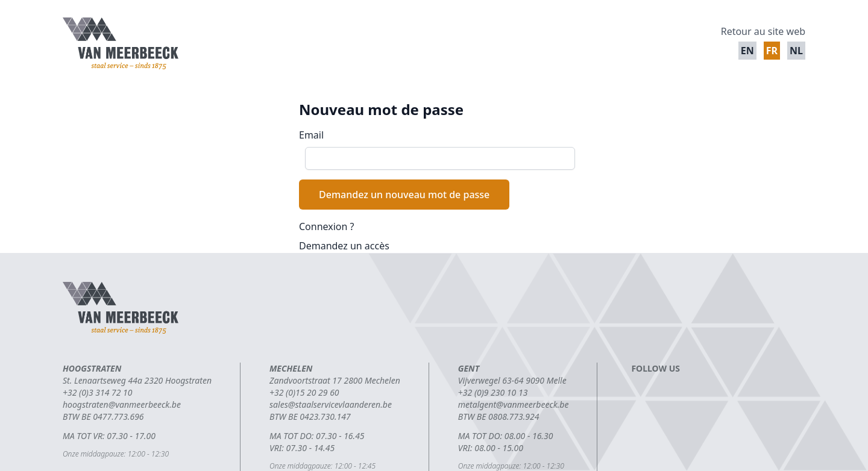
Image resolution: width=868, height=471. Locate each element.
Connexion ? (327, 226)
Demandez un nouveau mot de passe (404, 195)
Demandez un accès (344, 246)
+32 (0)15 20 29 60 (304, 392)
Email (311, 135)
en (747, 51)
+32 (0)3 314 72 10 (98, 392)
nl (796, 51)
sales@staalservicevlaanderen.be (331, 404)
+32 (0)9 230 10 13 (493, 392)
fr (772, 51)
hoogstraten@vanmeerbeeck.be (122, 404)
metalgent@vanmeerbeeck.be (514, 404)
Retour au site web (763, 31)
